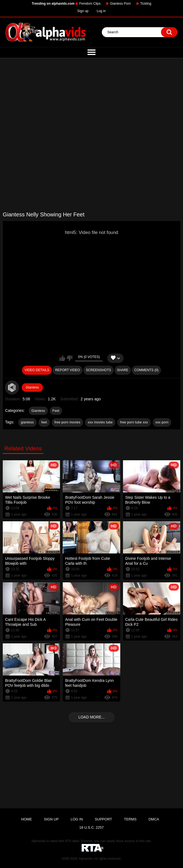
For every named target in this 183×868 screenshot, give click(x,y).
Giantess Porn (120, 4)
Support (103, 819)
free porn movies (67, 422)
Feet (56, 411)
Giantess (32, 387)
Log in (101, 11)
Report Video (67, 370)
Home (27, 819)
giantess (27, 422)
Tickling (146, 4)
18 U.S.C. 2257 (91, 827)
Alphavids (86, 859)
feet (44, 422)
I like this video (62, 358)
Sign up (83, 11)
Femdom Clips (90, 4)
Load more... (92, 717)
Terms (130, 819)
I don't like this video (69, 358)
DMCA (154, 819)
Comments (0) (146, 370)
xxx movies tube (100, 422)
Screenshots (98, 370)
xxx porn (162, 422)
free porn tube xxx (134, 422)
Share (123, 370)
